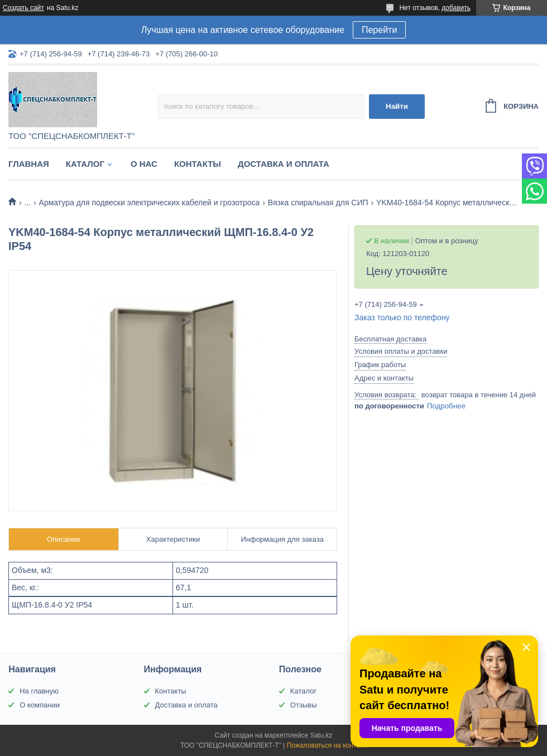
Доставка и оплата (284, 164)
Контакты (198, 164)
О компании (40, 705)
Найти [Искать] (397, 106)
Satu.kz (321, 735)
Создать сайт (23, 8)
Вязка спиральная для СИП (318, 203)
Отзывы (304, 705)
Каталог (85, 164)
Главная (29, 164)
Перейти (379, 30)
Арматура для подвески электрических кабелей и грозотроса (150, 203)
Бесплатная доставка (390, 339)
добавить (456, 8)
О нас (144, 164)
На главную (39, 691)
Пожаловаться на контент (327, 745)
